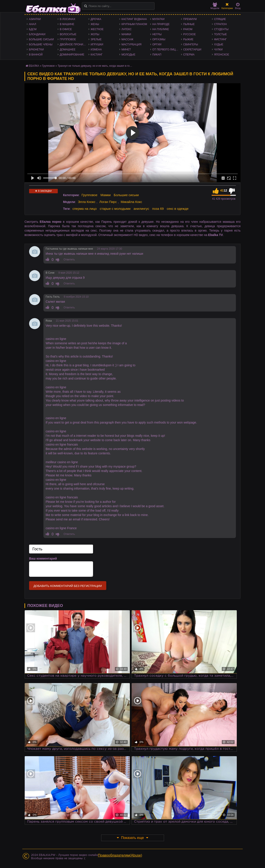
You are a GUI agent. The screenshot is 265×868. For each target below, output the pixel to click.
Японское (222, 55)
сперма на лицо (85, 209)
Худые (219, 44)
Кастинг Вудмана (134, 19)
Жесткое (97, 29)
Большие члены (41, 44)
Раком (188, 29)
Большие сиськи (41, 39)
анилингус (141, 209)
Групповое (68, 39)
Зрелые (96, 39)
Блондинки (37, 34)
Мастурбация (132, 44)
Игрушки (97, 44)
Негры (157, 34)
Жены (95, 24)
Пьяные (189, 24)
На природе (161, 24)
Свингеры (191, 44)
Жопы (95, 34)
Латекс (127, 29)
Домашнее (68, 50)
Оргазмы (159, 39)
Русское (189, 34)
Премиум (190, 19)
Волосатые (68, 34)
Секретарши (192, 50)
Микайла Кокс (131, 202)
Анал (33, 24)
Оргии (157, 44)
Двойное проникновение (74, 44)
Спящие (220, 19)
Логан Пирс (108, 202)
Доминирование (72, 55)
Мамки (126, 34)
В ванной (36, 55)
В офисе (66, 29)
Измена (96, 50)
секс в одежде (178, 209)
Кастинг (97, 55)
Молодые (128, 55)
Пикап (157, 55)
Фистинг (220, 39)
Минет (126, 50)
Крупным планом (134, 24)
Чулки (218, 50)
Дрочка (96, 19)
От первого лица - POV (167, 50)
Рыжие (188, 39)
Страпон (220, 24)
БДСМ (33, 29)
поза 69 (158, 209)
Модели (215, 6)
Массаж (127, 39)
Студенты (221, 29)
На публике (161, 29)
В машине (67, 24)
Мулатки (158, 19)
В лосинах (68, 19)
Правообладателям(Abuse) (120, 855)
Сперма (189, 55)
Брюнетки (36, 50)
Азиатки (35, 19)
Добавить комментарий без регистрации (68, 586)
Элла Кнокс (87, 202)
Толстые (220, 34)
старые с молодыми (115, 209)
